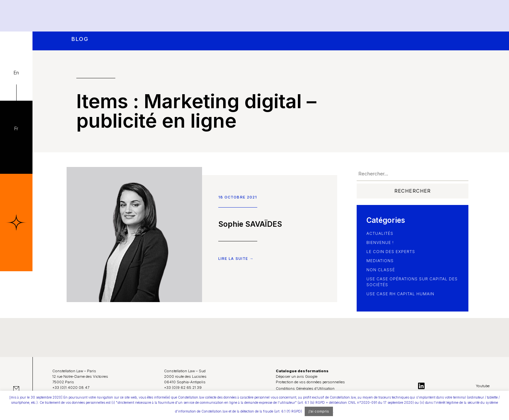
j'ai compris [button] (319, 411)
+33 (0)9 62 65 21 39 (183, 388)
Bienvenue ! (380, 242)
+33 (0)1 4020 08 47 (71, 388)
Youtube (483, 386)
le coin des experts (391, 252)
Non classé (381, 270)
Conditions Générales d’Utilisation (305, 388)
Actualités (380, 233)
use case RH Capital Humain (400, 294)
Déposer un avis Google (297, 376)
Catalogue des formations (302, 371)
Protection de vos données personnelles (310, 382)
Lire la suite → (236, 259)
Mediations (380, 261)
